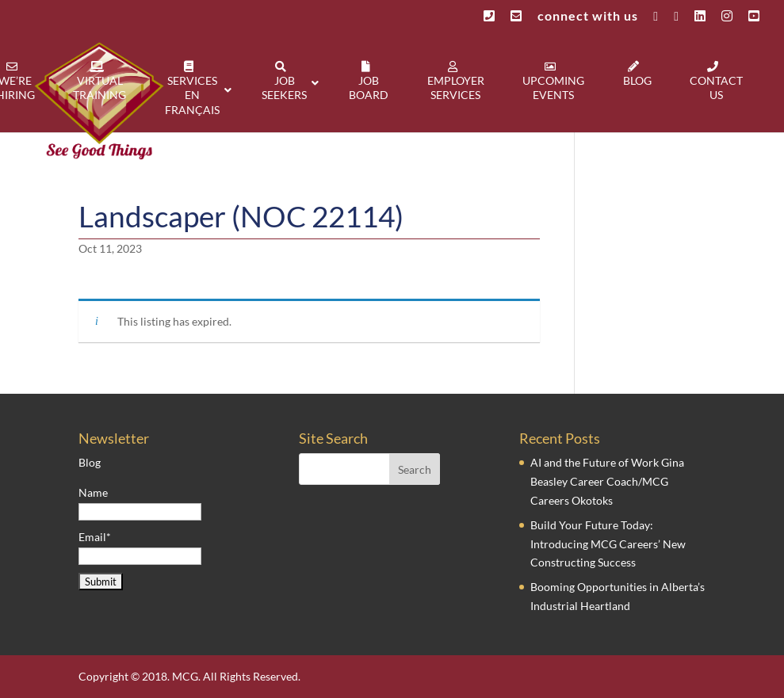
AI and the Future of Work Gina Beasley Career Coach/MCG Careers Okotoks (607, 481)
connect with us (588, 16)
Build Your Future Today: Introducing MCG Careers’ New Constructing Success (608, 544)
